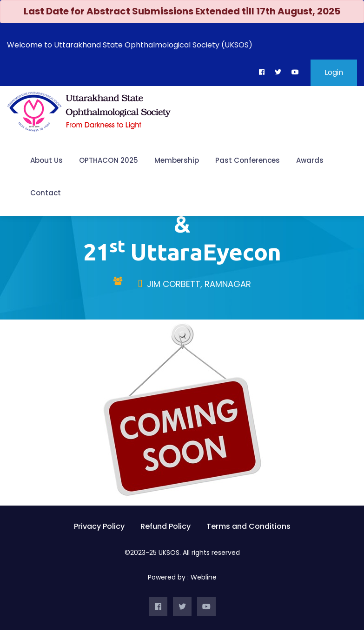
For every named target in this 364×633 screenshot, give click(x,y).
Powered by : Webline (182, 580)
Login (334, 72)
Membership (177, 160)
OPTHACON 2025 (109, 160)
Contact (46, 193)
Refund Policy (165, 529)
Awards (310, 160)
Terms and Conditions (248, 529)
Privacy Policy (99, 529)
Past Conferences (248, 160)
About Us (46, 160)
